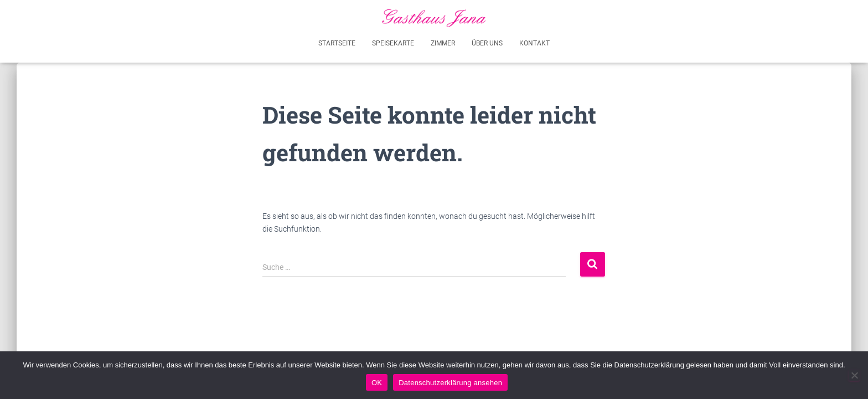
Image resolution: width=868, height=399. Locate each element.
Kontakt (534, 43)
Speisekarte (393, 43)
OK (377, 383)
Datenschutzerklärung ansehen (450, 383)
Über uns (487, 43)
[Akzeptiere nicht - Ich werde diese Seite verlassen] (854, 375)
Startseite (337, 43)
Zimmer (443, 43)
